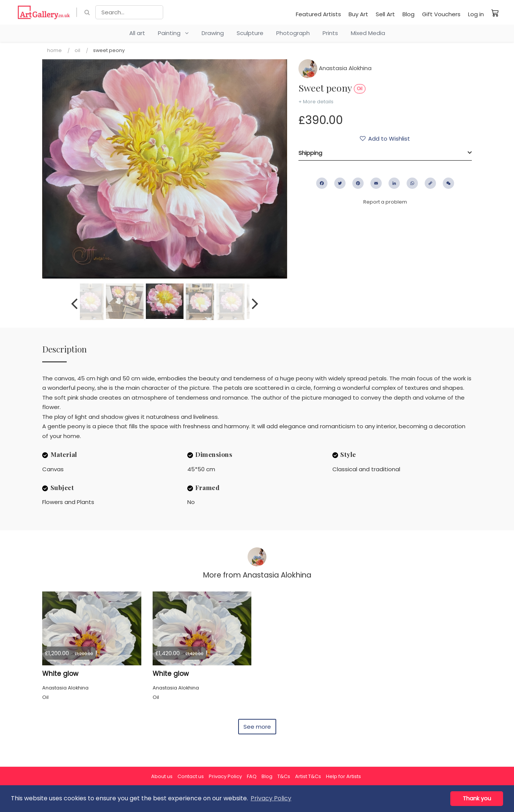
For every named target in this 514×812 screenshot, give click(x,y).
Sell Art (385, 14)
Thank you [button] (477, 798)
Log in (476, 14)
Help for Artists (343, 776)
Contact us (191, 776)
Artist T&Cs (308, 776)
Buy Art (358, 14)
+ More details (316, 102)
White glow (60, 674)
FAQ (252, 776)
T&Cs (284, 776)
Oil (77, 50)
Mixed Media (368, 33)
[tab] (385, 153)
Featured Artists (318, 14)
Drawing (213, 33)
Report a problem (385, 202)
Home (54, 50)
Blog (408, 14)
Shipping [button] (310, 153)
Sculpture (250, 33)
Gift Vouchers (441, 14)
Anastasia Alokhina (335, 68)
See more (257, 727)
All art (137, 33)
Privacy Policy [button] (271, 798)
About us (162, 776)
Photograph (293, 33)
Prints (330, 33)
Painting (173, 33)
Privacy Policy (225, 776)
